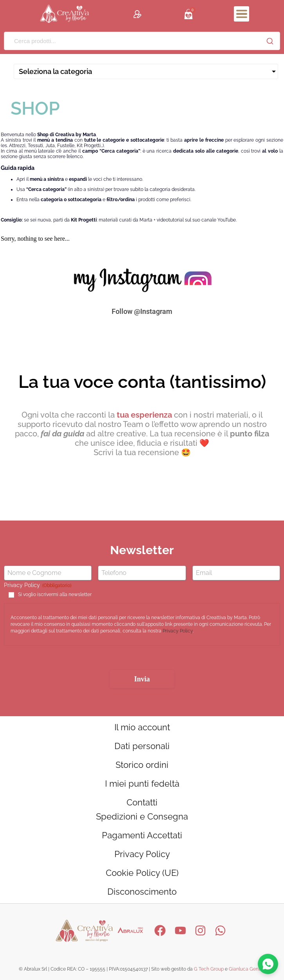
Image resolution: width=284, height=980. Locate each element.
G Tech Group (209, 969)
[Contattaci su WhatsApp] (268, 964)
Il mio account (142, 727)
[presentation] (63, 661)
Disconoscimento (142, 892)
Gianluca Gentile (247, 969)
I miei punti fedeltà (142, 784)
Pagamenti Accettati (142, 835)
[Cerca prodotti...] (132, 41)
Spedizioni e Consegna (142, 816)
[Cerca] (270, 41)
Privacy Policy (178, 631)
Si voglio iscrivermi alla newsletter (55, 594)
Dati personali (142, 746)
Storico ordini (142, 765)
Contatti (142, 802)
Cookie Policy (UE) (142, 873)
